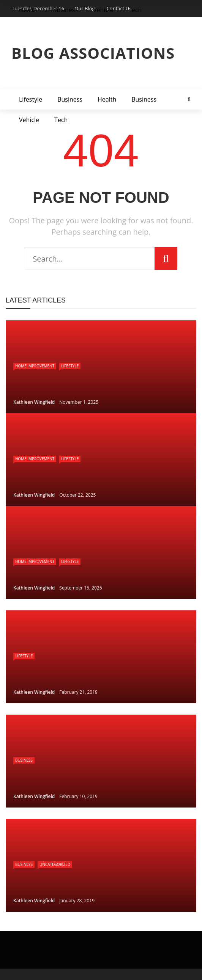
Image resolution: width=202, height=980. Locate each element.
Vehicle (29, 120)
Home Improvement (35, 366)
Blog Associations (93, 53)
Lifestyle (31, 99)
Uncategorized (55, 864)
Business (70, 99)
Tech (61, 120)
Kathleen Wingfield (34, 402)
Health (107, 99)
